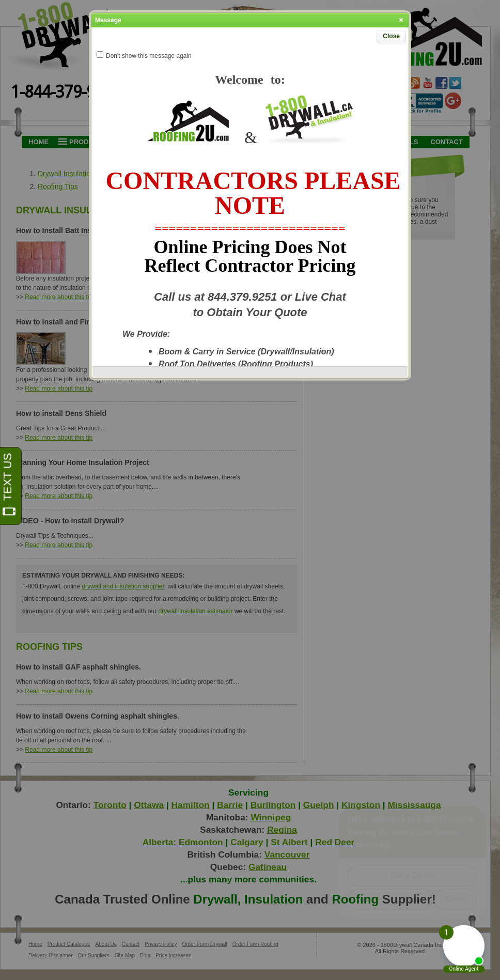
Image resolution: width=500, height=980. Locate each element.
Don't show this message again (149, 56)
